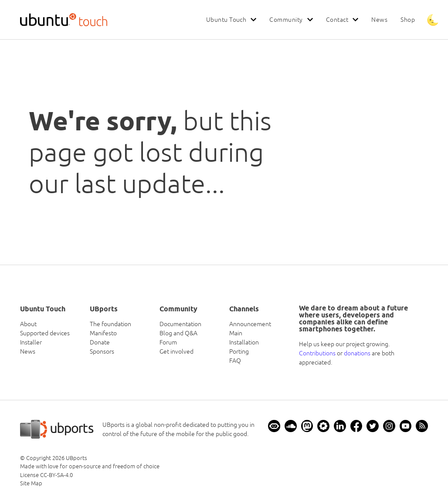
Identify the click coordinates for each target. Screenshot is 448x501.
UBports (76, 458)
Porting (239, 351)
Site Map (31, 483)
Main (236, 333)
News (379, 20)
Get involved (176, 351)
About (28, 324)
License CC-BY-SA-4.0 (46, 475)
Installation (244, 342)
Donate (100, 342)
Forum (168, 342)
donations (357, 353)
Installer (31, 342)
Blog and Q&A (178, 333)
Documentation (180, 324)
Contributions (317, 353)
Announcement (250, 324)
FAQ (235, 361)
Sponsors (102, 351)
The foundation (110, 324)
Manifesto (103, 333)
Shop (408, 20)
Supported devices (45, 333)
